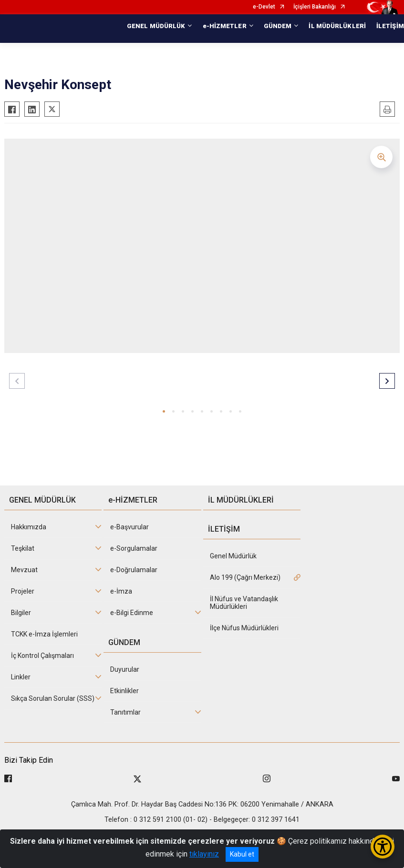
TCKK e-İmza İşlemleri (44, 634)
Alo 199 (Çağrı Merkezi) (245, 577)
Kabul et (242, 854)
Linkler (21, 677)
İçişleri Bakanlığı (315, 7)
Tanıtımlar (125, 712)
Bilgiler (21, 613)
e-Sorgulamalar (134, 548)
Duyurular (125, 669)
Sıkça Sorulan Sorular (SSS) (53, 698)
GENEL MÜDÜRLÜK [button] (156, 26)
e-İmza (121, 591)
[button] (164, 411)
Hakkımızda (29, 527)
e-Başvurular (129, 527)
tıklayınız (204, 854)
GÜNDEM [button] (278, 26)
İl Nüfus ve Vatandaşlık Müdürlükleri (244, 603)
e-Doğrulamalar (134, 570)
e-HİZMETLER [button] (225, 26)
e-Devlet (264, 7)
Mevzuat (24, 570)
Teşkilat (23, 548)
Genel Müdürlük (233, 556)
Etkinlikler (124, 691)
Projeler (23, 591)
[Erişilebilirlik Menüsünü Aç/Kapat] (383, 847)
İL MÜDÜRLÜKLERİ (337, 26)
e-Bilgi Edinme (132, 613)
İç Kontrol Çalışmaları (42, 656)
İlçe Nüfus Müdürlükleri (244, 628)
